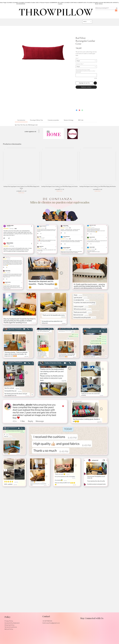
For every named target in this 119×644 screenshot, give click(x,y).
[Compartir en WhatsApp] (82, 110)
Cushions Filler (80, 64)
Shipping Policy (9, 625)
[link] (21, 120)
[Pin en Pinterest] (79, 110)
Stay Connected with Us (92, 618)
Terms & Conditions (11, 627)
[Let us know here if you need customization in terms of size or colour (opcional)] (86, 75)
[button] (116, 10)
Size (77, 58)
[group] (59, 171)
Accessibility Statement (12, 623)
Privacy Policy (9, 621)
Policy (8, 617)
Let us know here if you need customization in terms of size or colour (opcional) (85, 71)
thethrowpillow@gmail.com (51, 623)
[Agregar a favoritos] (95, 83)
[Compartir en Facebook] (77, 110)
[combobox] (86, 61)
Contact (46, 616)
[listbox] (87, 22)
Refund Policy (9, 629)
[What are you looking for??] (104, 8)
